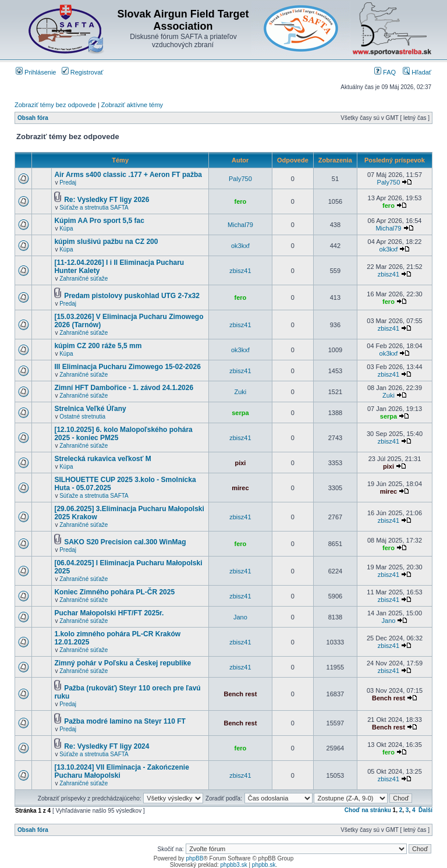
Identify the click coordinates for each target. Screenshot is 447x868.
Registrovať (83, 72)
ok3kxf (240, 246)
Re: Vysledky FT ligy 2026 (107, 200)
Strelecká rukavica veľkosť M (102, 459)
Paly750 (240, 179)
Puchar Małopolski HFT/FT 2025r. (109, 613)
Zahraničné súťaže (84, 279)
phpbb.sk (264, 865)
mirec (240, 488)
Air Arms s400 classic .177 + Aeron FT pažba (128, 175)
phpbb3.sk (234, 865)
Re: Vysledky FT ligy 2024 (107, 746)
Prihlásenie (36, 72)
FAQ (385, 72)
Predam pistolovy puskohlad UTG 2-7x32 (132, 296)
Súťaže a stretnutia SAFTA (94, 208)
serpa (240, 413)
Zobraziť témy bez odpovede (55, 105)
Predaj (68, 183)
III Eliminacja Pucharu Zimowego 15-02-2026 (127, 367)
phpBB (194, 858)
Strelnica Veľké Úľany (90, 409)
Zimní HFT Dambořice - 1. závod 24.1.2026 (124, 388)
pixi (240, 463)
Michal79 (240, 225)
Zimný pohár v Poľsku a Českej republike (123, 663)
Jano (240, 617)
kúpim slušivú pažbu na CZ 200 (106, 242)
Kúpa (66, 228)
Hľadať (417, 72)
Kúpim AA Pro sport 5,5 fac (99, 221)
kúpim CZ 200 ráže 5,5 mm (98, 346)
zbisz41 (240, 271)
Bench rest (240, 694)
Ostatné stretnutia (82, 417)
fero (241, 201)
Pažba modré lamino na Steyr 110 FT (125, 721)
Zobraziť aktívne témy (132, 105)
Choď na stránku (368, 810)
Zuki (241, 392)
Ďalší (425, 810)
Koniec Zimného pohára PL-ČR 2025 (114, 592)
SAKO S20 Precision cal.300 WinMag (125, 542)
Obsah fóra (33, 118)
